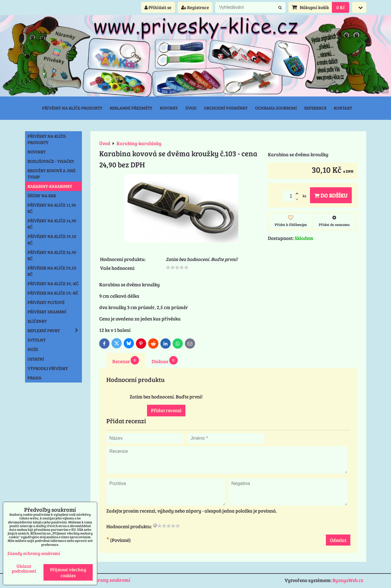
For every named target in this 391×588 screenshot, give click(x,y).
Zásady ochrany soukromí (102, 580)
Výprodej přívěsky (48, 368)
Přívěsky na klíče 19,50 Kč (52, 239)
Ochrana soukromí (276, 108)
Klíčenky (37, 321)
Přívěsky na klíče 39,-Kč (53, 283)
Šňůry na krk (42, 196)
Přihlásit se (158, 7)
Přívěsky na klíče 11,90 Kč (52, 208)
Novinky (169, 108)
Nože (33, 349)
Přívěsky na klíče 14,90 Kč (52, 224)
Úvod (191, 108)
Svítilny (37, 340)
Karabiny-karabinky (50, 186)
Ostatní (36, 359)
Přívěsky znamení (47, 312)
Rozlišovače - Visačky (51, 161)
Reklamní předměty (131, 108)
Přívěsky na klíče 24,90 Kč (52, 255)
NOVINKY (37, 152)
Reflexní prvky (55, 330)
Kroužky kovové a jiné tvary (51, 174)
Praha (35, 378)
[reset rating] (155, 525)
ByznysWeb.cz (348, 580)
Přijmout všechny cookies (68, 572)
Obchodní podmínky (226, 108)
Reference (315, 108)
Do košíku (331, 195)
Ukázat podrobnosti (24, 568)
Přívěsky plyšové (46, 302)
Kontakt (343, 108)
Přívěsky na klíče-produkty (72, 108)
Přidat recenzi (166, 410)
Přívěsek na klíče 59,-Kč (53, 293)
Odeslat (338, 540)
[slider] (177, 268)
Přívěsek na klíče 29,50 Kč (52, 271)
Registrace (195, 7)
